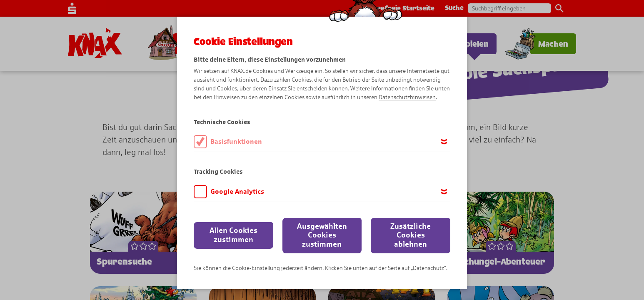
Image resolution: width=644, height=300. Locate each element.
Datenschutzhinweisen (407, 97)
